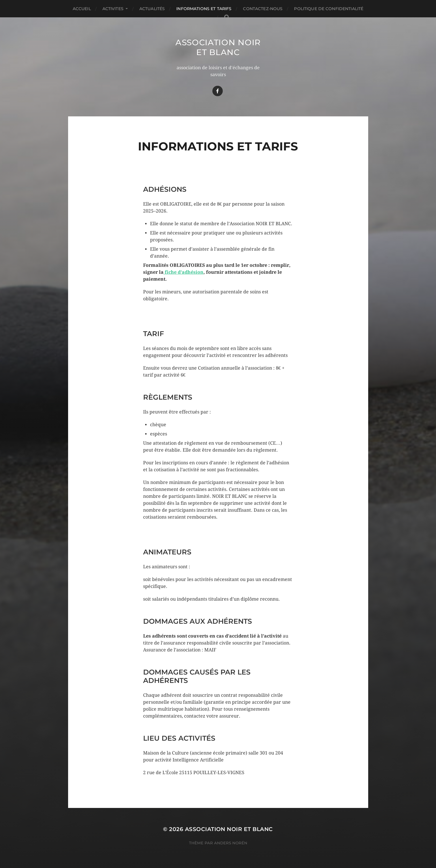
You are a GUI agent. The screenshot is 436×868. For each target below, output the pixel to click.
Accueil (82, 9)
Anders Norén (231, 843)
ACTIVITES (113, 9)
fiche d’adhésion (184, 272)
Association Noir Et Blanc (218, 47)
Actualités (152, 9)
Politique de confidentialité (329, 9)
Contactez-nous (263, 9)
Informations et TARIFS (204, 9)
